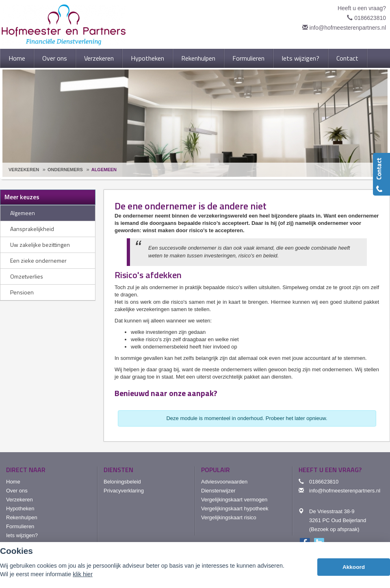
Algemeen (104, 170)
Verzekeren (24, 170)
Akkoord (354, 567)
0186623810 (370, 18)
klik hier (83, 574)
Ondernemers (65, 170)
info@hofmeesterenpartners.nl (348, 28)
